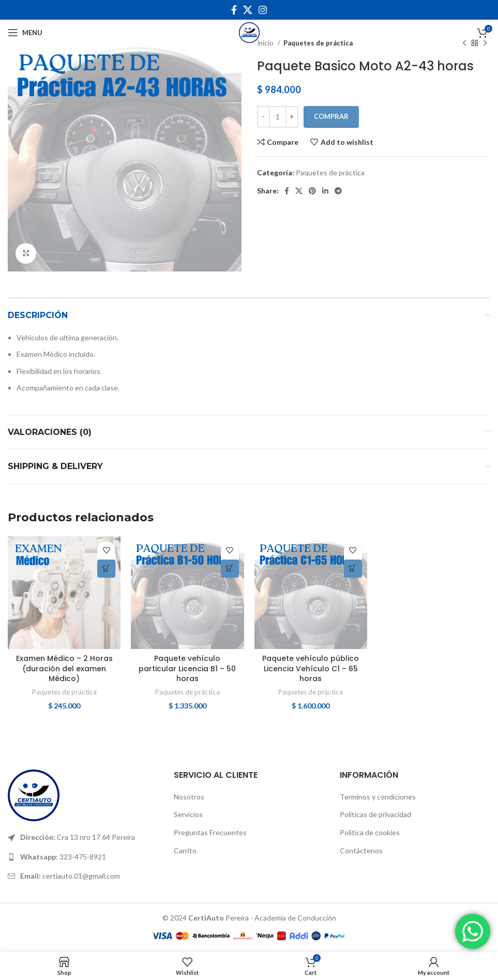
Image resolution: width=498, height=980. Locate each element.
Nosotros (189, 797)
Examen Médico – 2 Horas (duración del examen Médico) (64, 668)
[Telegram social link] (338, 191)
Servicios (188, 814)
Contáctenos (361, 850)
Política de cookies (370, 832)
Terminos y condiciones (378, 797)
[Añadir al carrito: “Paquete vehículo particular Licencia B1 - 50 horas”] (230, 569)
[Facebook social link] (234, 10)
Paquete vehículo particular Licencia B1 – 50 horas (187, 668)
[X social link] (248, 10)
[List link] (83, 837)
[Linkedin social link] (325, 191)
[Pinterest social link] (312, 191)
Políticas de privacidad (375, 814)
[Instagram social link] (263, 10)
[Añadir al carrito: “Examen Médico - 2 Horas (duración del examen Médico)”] (106, 569)
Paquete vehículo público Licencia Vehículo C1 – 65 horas (311, 668)
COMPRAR (331, 116)
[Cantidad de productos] (278, 117)
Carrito (185, 850)
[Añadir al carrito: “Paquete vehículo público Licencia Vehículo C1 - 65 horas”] (353, 569)
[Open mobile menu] (25, 33)
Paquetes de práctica (330, 172)
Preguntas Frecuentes (210, 832)
